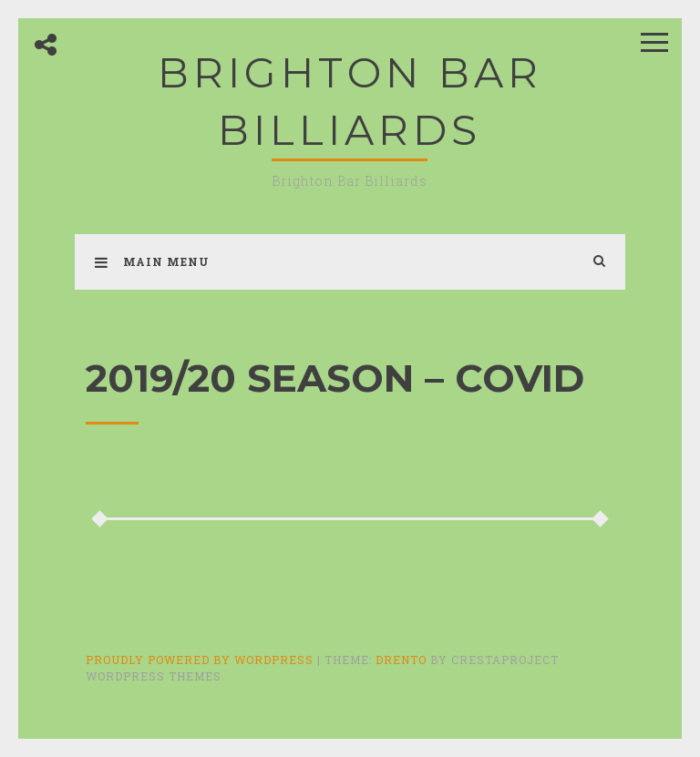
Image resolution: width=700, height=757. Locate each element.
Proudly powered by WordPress (201, 660)
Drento (401, 660)
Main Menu (152, 261)
